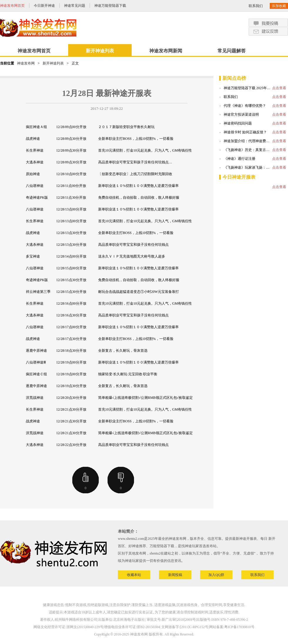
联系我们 (256, 6)
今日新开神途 (44, 6)
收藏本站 (134, 575)
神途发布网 (26, 63)
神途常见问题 (75, 6)
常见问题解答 (232, 51)
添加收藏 (279, 6)
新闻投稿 (175, 575)
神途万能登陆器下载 (110, 6)
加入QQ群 (216, 575)
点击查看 (279, 88)
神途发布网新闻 (166, 51)
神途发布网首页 (12, 6)
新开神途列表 (100, 51)
